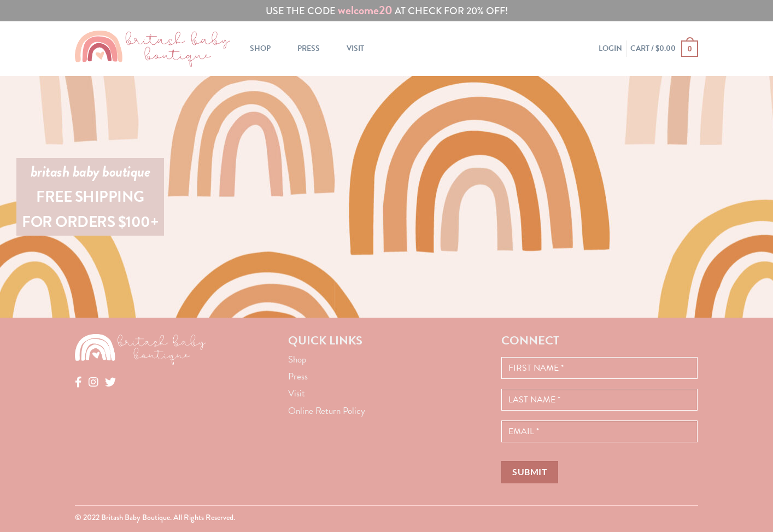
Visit (355, 48)
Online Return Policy (327, 411)
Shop (260, 48)
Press (309, 48)
